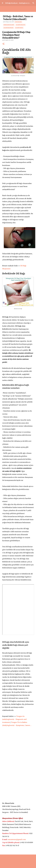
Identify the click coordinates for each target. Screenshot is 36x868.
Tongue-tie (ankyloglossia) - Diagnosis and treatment (14, 719)
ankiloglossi (18, 22)
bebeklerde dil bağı (9, 25)
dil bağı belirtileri (9, 28)
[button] (3, 44)
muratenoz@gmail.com (17, 839)
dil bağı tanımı (19, 28)
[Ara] (33, 3)
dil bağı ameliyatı (21, 25)
